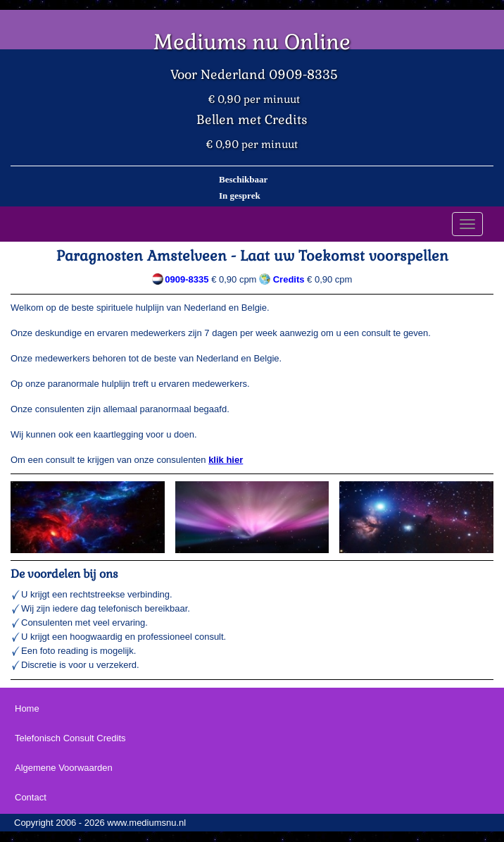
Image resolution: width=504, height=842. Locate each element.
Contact (31, 797)
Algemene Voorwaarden (64, 768)
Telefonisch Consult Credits (70, 738)
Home (27, 708)
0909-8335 (187, 279)
